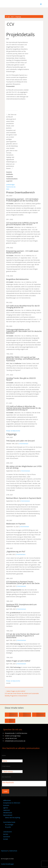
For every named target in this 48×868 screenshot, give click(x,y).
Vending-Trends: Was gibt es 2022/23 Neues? (21, 379)
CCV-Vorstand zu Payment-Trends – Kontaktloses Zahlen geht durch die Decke (23, 582)
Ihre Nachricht (6, 777)
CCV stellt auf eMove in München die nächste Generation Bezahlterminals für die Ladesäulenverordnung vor (24, 408)
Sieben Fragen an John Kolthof (18, 661)
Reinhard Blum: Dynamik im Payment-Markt (24, 498)
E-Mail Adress (6, 766)
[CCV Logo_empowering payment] (12, 107)
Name (4, 755)
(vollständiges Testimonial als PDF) (11, 187)
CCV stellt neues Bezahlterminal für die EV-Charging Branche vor (23, 307)
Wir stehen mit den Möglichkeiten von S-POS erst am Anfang (24, 467)
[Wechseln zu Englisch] (4, 844)
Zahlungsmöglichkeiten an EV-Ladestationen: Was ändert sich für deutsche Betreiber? (24, 331)
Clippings (18, 17)
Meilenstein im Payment (16, 524)
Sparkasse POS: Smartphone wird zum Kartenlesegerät (21, 605)
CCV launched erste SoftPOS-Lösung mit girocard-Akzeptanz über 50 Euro (22, 224)
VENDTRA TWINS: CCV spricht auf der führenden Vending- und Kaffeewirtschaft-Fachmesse (23, 359)
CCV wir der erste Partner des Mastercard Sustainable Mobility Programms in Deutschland (23, 636)
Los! (6, 791)
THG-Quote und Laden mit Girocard (20, 441)
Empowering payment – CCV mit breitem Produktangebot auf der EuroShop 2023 (22, 200)
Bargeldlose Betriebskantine (17, 279)
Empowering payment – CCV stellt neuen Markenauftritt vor (22, 252)
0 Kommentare (24, 444)
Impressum (4, 851)
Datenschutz (13, 851)
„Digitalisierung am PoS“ (16, 552)
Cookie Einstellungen (7, 864)
